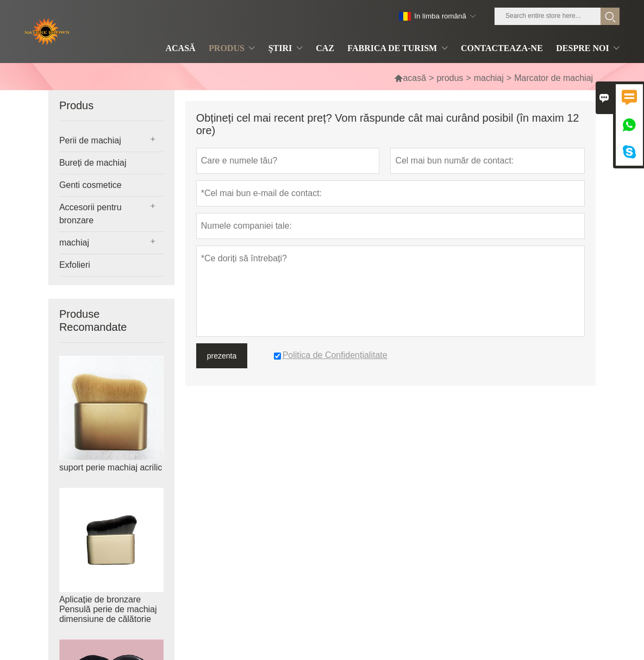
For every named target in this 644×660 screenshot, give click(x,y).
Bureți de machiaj (93, 163)
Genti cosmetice (90, 185)
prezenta (222, 356)
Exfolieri (75, 265)
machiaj (489, 78)
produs (450, 78)
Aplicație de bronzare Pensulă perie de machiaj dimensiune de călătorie (108, 609)
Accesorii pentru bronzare (90, 214)
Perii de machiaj (90, 140)
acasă (410, 78)
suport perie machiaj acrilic (111, 467)
